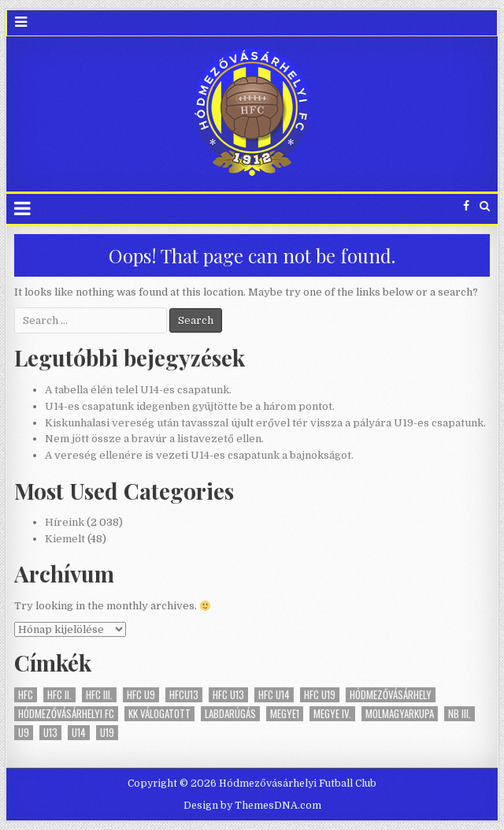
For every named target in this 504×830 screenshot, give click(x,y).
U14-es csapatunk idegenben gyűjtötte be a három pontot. (190, 406)
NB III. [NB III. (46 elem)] (460, 714)
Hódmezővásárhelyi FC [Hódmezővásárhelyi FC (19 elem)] (66, 714)
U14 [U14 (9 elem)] (79, 733)
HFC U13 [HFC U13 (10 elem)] (228, 695)
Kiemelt (65, 539)
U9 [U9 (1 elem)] (24, 733)
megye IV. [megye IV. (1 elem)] (332, 714)
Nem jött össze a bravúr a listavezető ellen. (154, 439)
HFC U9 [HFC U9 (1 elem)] (141, 695)
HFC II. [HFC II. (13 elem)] (59, 695)
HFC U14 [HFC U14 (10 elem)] (274, 695)
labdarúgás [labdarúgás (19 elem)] (230, 714)
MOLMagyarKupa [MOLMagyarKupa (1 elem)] (400, 714)
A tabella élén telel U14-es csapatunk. (138, 390)
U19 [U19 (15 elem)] (107, 733)
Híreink (65, 522)
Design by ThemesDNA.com (252, 806)
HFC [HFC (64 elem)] (26, 695)
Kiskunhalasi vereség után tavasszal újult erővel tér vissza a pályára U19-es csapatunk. (265, 423)
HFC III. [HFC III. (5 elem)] (99, 695)
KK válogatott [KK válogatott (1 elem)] (159, 714)
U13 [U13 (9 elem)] (50, 733)
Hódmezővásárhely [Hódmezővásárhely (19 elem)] (391, 695)
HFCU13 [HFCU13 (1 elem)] (184, 695)
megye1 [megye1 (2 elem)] (285, 714)
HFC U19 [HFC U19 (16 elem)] (320, 695)
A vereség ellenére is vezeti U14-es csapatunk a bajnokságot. (199, 455)
